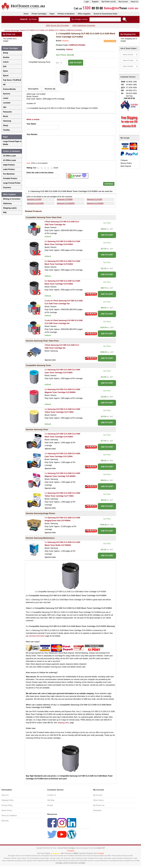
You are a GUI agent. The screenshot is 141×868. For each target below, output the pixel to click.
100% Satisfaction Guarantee (84, 25)
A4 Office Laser (10, 156)
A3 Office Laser (10, 160)
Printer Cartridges (39, 14)
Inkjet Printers (9, 165)
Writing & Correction (12, 199)
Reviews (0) (50, 89)
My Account (123, 2)
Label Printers (9, 169)
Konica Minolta (9, 89)
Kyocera (7, 94)
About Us (134, 2)
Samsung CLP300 (34, 199)
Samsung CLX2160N (35, 203)
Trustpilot (71, 851)
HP (4, 85)
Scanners (7, 188)
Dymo (6, 71)
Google (101, 853)
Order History (98, 800)
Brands (50, 805)
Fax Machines (9, 174)
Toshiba (6, 130)
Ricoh (6, 116)
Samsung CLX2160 (94, 199)
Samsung (7, 121)
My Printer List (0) (109, 2)
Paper (52, 14)
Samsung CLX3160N (95, 203)
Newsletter (97, 810)
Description (33, 89)
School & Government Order (105, 14)
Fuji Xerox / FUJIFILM (12, 80)
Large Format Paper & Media (12, 143)
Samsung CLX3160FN (66, 203)
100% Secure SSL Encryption (57, 25)
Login (87, 2)
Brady (6, 53)
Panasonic (7, 112)
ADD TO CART (76, 63)
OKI (5, 107)
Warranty (5, 821)
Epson (6, 76)
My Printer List (99, 805)
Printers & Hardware (66, 14)
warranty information (37, 636)
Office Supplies (84, 14)
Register (95, 2)
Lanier (6, 98)
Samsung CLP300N (65, 199)
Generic (65, 41)
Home (26, 14)
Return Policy (7, 810)
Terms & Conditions (9, 816)
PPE (5, 213)
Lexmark (7, 103)
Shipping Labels (10, 208)
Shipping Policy (7, 800)
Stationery (7, 203)
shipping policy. (63, 723)
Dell (5, 66)
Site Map (51, 800)
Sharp (6, 125)
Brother (6, 57)
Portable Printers (10, 178)
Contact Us (52, 795)
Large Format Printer (12, 183)
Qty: (61, 63)
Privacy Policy (7, 805)
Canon (6, 62)
